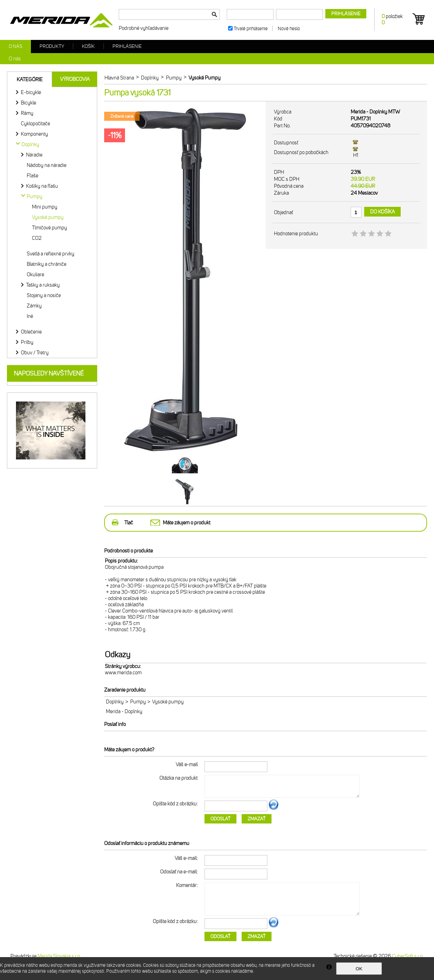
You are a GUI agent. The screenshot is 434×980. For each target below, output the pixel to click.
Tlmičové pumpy (49, 228)
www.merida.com (123, 673)
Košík (88, 46)
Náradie (34, 155)
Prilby (27, 342)
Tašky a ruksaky (43, 285)
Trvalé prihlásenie (251, 29)
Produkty (52, 46)
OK (359, 969)
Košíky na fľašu (42, 186)
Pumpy (138, 702)
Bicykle (28, 103)
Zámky (34, 306)
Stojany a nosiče (44, 295)
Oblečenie (31, 332)
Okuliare (35, 274)
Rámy (27, 113)
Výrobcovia (75, 79)
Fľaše (32, 176)
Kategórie (30, 79)
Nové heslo (289, 29)
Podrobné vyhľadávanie (144, 28)
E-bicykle (31, 92)
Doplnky (115, 702)
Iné (30, 316)
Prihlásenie (127, 46)
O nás (15, 46)
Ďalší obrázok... (274, 809)
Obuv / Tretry (35, 353)
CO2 (37, 238)
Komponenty (34, 134)
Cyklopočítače (35, 124)
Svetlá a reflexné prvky (51, 254)
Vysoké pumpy (48, 217)
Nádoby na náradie (47, 165)
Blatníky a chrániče (47, 264)
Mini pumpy (45, 207)
